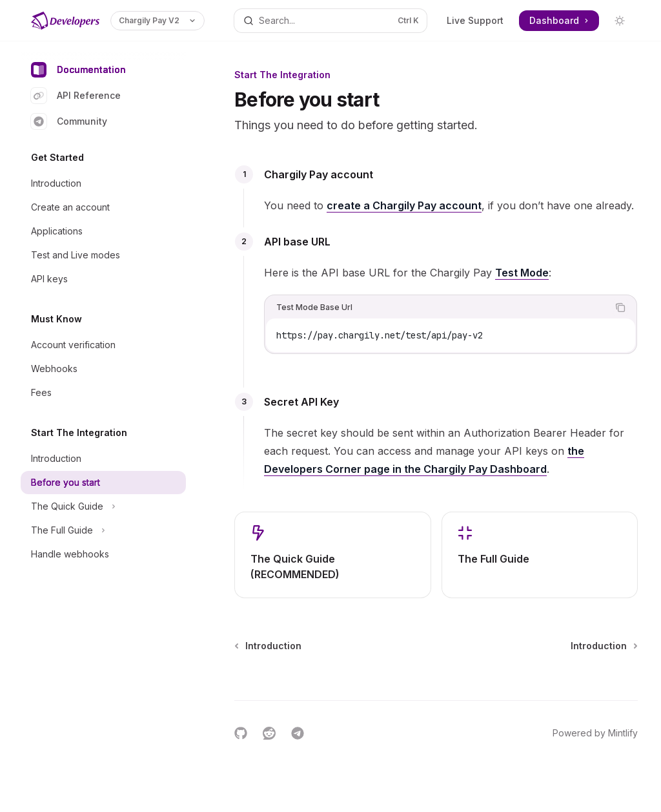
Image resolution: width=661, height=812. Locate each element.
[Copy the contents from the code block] (620, 307)
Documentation (78, 70)
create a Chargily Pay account (404, 205)
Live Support (475, 20)
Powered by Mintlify (595, 733)
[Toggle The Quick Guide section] (103, 506)
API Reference (76, 96)
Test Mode (522, 273)
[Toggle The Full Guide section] (103, 530)
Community (69, 121)
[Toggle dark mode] (620, 21)
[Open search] (331, 21)
